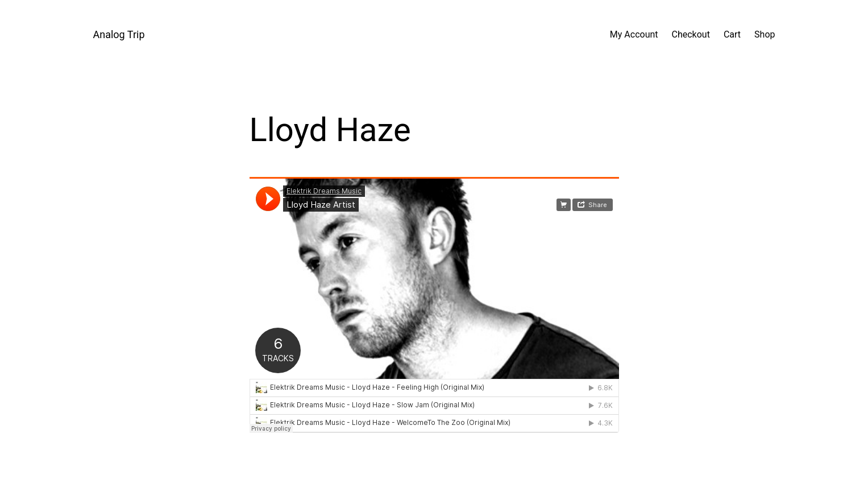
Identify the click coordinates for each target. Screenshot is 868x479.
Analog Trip (119, 34)
